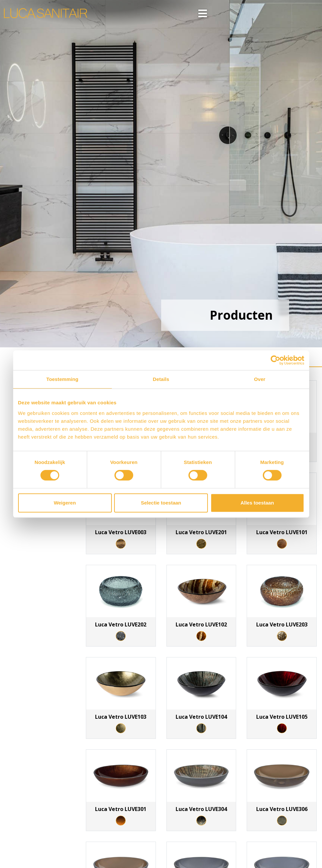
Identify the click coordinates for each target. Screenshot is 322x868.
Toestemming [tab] (62, 379)
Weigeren (65, 503)
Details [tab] (161, 379)
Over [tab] (260, 379)
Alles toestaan (257, 503)
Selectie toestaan (161, 503)
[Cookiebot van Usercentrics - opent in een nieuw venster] (275, 360)
